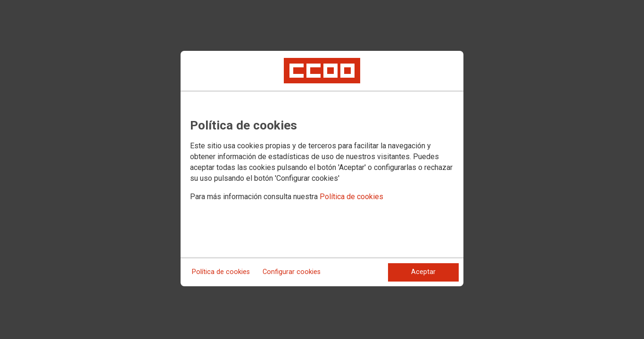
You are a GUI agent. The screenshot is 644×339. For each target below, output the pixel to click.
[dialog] (322, 169)
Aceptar (423, 272)
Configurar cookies (292, 272)
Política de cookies (351, 197)
